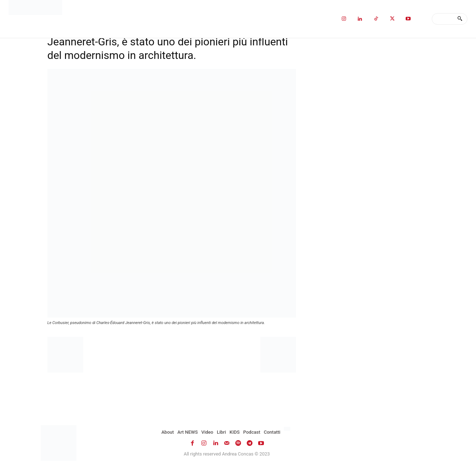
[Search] (460, 19)
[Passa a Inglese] (288, 429)
